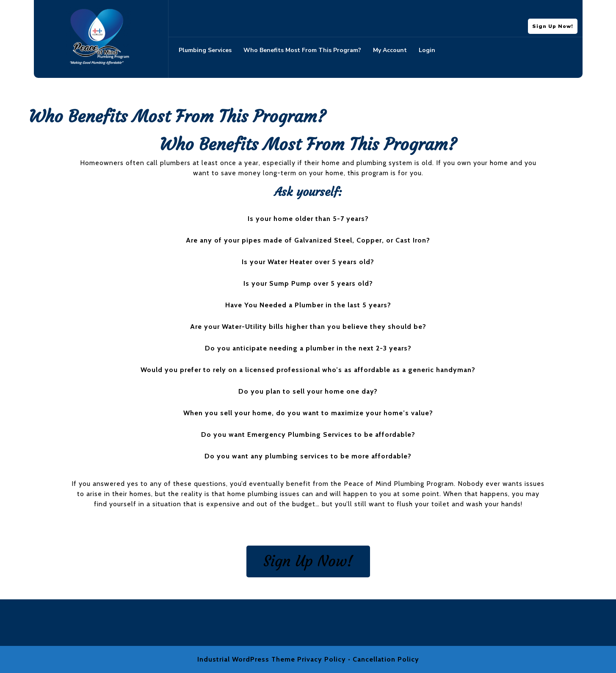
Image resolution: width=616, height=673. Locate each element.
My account (390, 50)
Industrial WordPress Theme (246, 659)
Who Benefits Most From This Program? (302, 50)
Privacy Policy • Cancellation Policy (358, 659)
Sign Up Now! (555, 24)
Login (427, 50)
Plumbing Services (205, 50)
